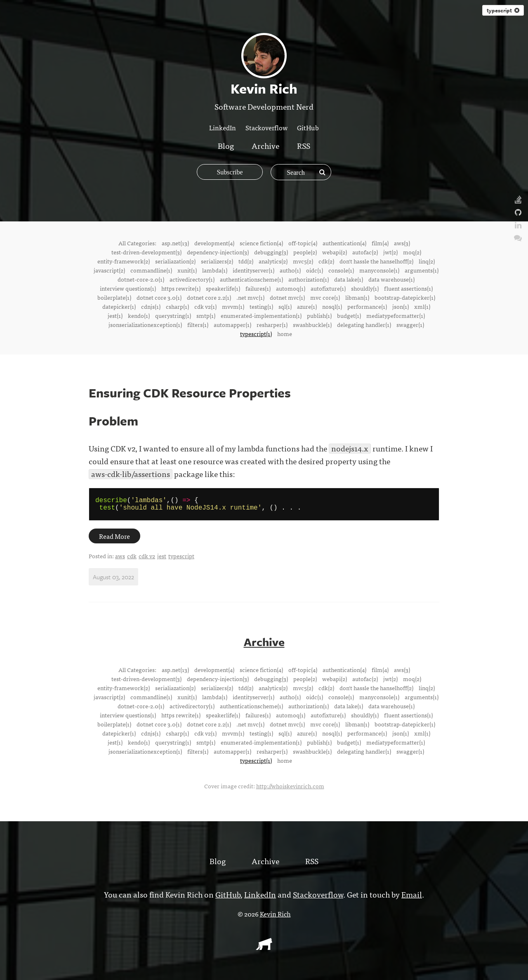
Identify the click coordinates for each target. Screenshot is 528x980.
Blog (226, 145)
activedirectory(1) (192, 279)
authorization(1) (309, 279)
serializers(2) (217, 261)
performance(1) (367, 306)
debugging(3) (271, 252)
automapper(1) (232, 324)
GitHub (308, 127)
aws (120, 559)
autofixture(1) (328, 288)
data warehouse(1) (391, 279)
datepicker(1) (119, 306)
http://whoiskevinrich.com (290, 789)
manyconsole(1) (379, 270)
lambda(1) (215, 270)
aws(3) (402, 243)
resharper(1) (272, 324)
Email (412, 897)
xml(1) (422, 306)
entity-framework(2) (124, 261)
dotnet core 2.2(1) (209, 297)
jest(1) (115, 315)
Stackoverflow (266, 127)
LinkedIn (223, 127)
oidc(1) (315, 270)
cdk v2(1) (205, 306)
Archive (265, 145)
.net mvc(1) (250, 297)
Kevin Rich (275, 917)
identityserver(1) (253, 270)
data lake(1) (349, 279)
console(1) (341, 270)
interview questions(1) (128, 288)
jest (162, 559)
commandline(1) (151, 270)
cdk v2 (147, 559)
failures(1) (258, 288)
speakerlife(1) (223, 288)
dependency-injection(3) (218, 252)
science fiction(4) (261, 243)
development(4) (214, 243)
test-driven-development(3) (146, 252)
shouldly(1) (365, 288)
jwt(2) (390, 252)
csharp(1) (177, 306)
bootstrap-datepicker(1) (405, 297)
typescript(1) (256, 334)
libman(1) (357, 297)
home (285, 334)
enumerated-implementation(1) (261, 315)
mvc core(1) (325, 297)
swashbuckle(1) (312, 324)
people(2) (305, 252)
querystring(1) (173, 315)
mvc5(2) (303, 261)
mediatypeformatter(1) (396, 315)
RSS (304, 145)
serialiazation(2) (175, 261)
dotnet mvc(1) (287, 297)
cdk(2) (326, 261)
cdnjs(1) (151, 306)
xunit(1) (187, 270)
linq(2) (427, 261)
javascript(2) (109, 270)
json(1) (401, 306)
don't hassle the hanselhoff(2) (376, 261)
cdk (132, 559)
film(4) (380, 243)
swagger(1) (410, 324)
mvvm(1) (233, 306)
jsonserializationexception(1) (145, 324)
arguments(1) (422, 270)
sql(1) (285, 306)
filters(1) (198, 324)
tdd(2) (246, 261)
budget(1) (349, 315)
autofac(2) (365, 252)
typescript (503, 10)
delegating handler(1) (364, 324)
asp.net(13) (175, 243)
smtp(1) (206, 315)
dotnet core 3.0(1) (159, 297)
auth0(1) (290, 270)
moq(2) (412, 252)
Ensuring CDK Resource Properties (190, 393)
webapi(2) (335, 252)
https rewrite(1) (181, 288)
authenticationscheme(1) (251, 279)
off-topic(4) (303, 243)
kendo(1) (139, 315)
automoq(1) (291, 288)
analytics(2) (273, 261)
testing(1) (261, 306)
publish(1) (319, 315)
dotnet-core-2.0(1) (141, 279)
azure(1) (307, 306)
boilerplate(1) (114, 297)
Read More (114, 539)
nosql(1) (332, 306)
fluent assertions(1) (408, 288)
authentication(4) (344, 243)
